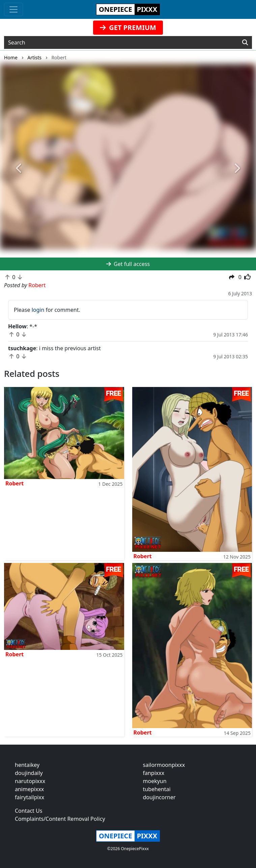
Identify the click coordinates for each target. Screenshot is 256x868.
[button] (19, 169)
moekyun (155, 781)
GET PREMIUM (128, 27)
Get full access (128, 264)
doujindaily (29, 773)
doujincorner (159, 797)
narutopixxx (30, 781)
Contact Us (29, 811)
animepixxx (29, 789)
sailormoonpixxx (164, 765)
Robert (15, 483)
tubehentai (157, 789)
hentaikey (27, 765)
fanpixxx (154, 773)
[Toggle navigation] (13, 9)
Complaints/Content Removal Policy (60, 819)
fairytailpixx (30, 797)
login (38, 310)
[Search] (245, 42)
